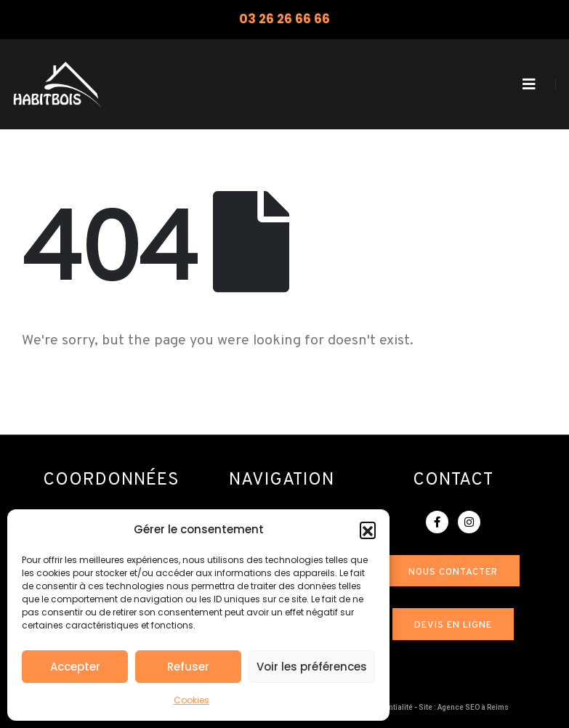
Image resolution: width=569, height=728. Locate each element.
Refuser (188, 667)
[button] (368, 530)
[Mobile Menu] (529, 84)
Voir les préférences (312, 667)
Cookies (191, 700)
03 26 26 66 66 (284, 19)
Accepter (75, 667)
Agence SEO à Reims (473, 707)
